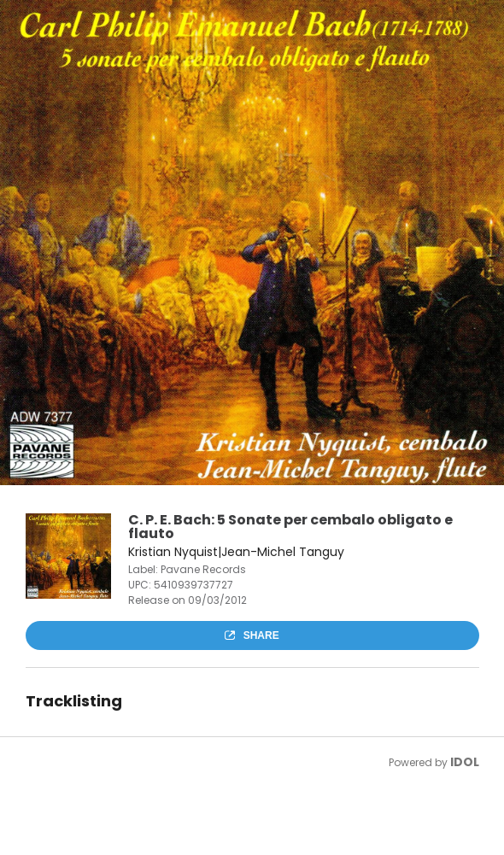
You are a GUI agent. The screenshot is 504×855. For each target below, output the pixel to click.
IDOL (465, 762)
